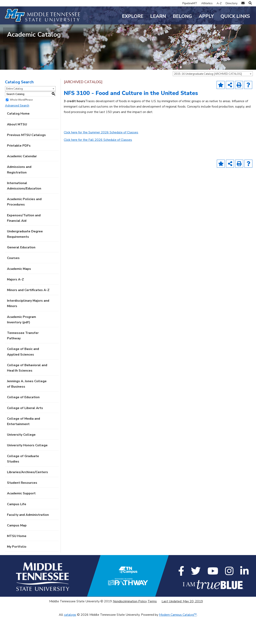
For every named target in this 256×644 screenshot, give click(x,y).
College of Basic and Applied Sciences (23, 378)
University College (21, 461)
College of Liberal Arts (25, 434)
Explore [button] (133, 16)
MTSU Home (17, 562)
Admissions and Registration (19, 196)
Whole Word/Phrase (21, 126)
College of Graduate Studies (23, 485)
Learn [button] (158, 16)
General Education (21, 274)
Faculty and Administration (28, 541)
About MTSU (17, 151)
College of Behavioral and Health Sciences (27, 394)
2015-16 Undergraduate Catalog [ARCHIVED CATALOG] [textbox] (208, 100)
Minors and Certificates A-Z (28, 316)
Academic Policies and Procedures (24, 228)
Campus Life (17, 531)
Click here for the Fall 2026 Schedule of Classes (98, 166)
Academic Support (21, 520)
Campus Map (17, 552)
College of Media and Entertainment (23, 448)
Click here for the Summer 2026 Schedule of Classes (101, 159)
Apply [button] (206, 16)
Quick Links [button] (235, 16)
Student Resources (22, 509)
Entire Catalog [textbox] (14, 115)
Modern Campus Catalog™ (178, 641)
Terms (152, 628)
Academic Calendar (22, 183)
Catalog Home (18, 140)
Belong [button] (182, 16)
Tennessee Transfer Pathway (23, 362)
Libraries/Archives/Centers (27, 499)
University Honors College (27, 472)
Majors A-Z (15, 306)
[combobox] (213, 100)
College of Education (23, 424)
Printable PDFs (19, 172)
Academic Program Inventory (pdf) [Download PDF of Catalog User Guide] (21, 346)
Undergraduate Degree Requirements (25, 261)
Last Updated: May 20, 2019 (182, 628)
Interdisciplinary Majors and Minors (28, 330)
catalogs (70, 641)
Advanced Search (17, 132)
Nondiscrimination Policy (130, 628)
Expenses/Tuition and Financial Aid (24, 244)
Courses (13, 285)
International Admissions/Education (24, 212)
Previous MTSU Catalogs (26, 161)
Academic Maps (19, 295)
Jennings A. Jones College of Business (27, 410)
